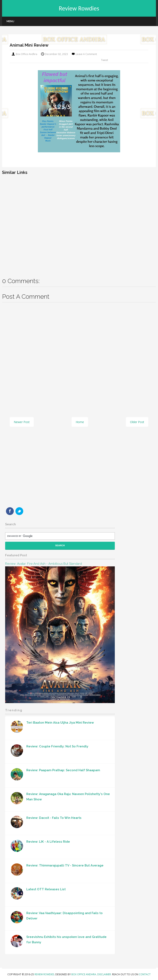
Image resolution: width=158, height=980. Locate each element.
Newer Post (22, 422)
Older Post (137, 422)
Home (80, 422)
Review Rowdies (79, 8)
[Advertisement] (79, 223)
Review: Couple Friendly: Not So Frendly (57, 746)
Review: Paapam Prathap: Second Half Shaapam (63, 770)
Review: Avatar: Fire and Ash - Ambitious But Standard (44, 564)
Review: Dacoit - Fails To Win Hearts (54, 818)
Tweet (105, 60)
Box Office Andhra (84, 974)
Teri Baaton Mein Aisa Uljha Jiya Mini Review (60, 723)
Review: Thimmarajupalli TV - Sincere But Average (65, 865)
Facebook (10, 511)
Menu (10, 21)
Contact (145, 974)
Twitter (19, 511)
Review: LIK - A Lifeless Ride (48, 842)
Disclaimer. (105, 974)
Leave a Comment (86, 54)
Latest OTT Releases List (46, 889)
